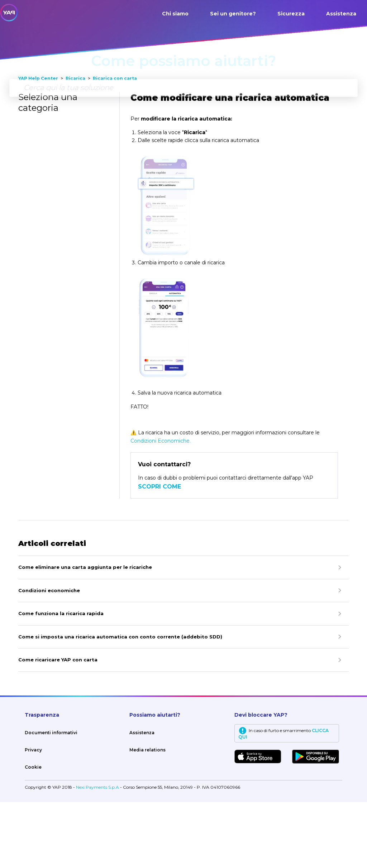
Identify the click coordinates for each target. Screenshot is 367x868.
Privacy (33, 816)
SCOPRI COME (159, 553)
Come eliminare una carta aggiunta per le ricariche (85, 633)
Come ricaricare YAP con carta (58, 726)
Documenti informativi (51, 799)
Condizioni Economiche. (161, 507)
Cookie (33, 833)
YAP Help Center (38, 144)
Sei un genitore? (233, 14)
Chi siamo (175, 14)
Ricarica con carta (115, 144)
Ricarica (75, 144)
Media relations (147, 816)
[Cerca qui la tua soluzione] (183, 88)
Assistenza (341, 14)
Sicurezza (291, 14)
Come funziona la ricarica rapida (61, 679)
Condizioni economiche (49, 656)
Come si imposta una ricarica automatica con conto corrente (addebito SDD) (120, 703)
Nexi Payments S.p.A (98, 853)
